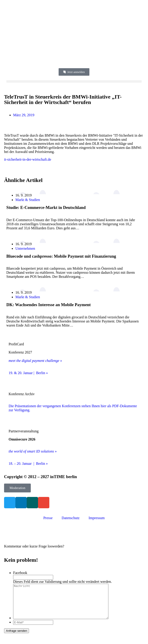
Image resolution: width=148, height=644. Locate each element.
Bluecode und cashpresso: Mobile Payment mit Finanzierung (61, 256)
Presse (48, 518)
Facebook (20, 573)
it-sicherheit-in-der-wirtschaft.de (28, 159)
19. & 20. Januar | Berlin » (28, 373)
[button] (74, 81)
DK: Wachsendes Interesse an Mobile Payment (49, 305)
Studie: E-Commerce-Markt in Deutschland (46, 207)
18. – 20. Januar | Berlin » (28, 464)
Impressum (97, 518)
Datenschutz (70, 518)
